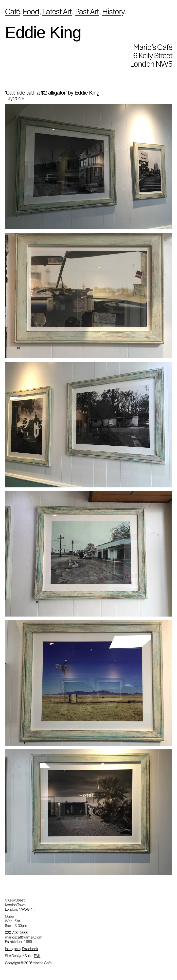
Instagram (13, 949)
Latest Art (57, 11)
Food (31, 11)
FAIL (37, 956)
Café (12, 11)
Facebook (30, 949)
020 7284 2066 (17, 932)
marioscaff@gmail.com (24, 937)
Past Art (87, 11)
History (113, 11)
